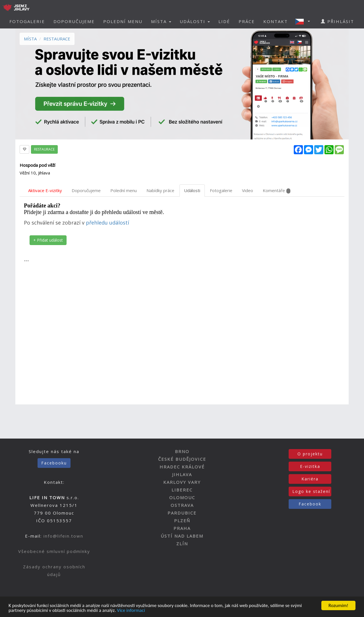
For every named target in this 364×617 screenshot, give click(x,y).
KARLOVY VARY (182, 482)
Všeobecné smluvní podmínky (54, 551)
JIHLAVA (182, 474)
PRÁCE (247, 21)
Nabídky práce (160, 190)
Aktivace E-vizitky (45, 190)
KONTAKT (276, 21)
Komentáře (277, 191)
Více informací (131, 611)
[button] (304, 21)
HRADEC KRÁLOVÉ (182, 467)
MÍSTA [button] (161, 21)
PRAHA (182, 528)
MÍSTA (30, 39)
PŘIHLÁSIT (337, 21)
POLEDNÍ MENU (123, 21)
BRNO (182, 451)
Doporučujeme (86, 190)
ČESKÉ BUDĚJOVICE (182, 459)
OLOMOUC (182, 497)
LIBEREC (182, 490)
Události (192, 190)
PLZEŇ (182, 521)
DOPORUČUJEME (74, 21)
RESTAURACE (57, 39)
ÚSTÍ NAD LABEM (182, 536)
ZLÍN (182, 544)
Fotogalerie (221, 190)
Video (248, 190)
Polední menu (124, 190)
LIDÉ (224, 21)
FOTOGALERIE (27, 21)
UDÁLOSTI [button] (195, 21)
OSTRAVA (182, 505)
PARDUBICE (182, 513)
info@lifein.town (63, 536)
